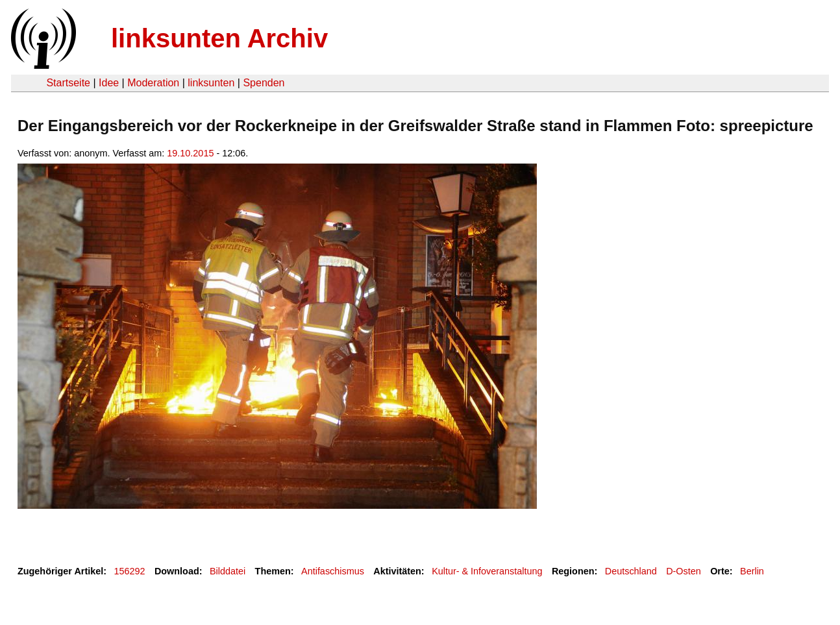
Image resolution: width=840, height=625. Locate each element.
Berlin (752, 571)
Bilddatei (228, 571)
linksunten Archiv (219, 38)
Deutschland (631, 571)
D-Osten (684, 571)
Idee (109, 83)
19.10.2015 (190, 153)
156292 (130, 571)
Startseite (68, 83)
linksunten (211, 83)
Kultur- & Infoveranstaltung (487, 571)
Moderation (153, 83)
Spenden (264, 83)
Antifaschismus (333, 571)
